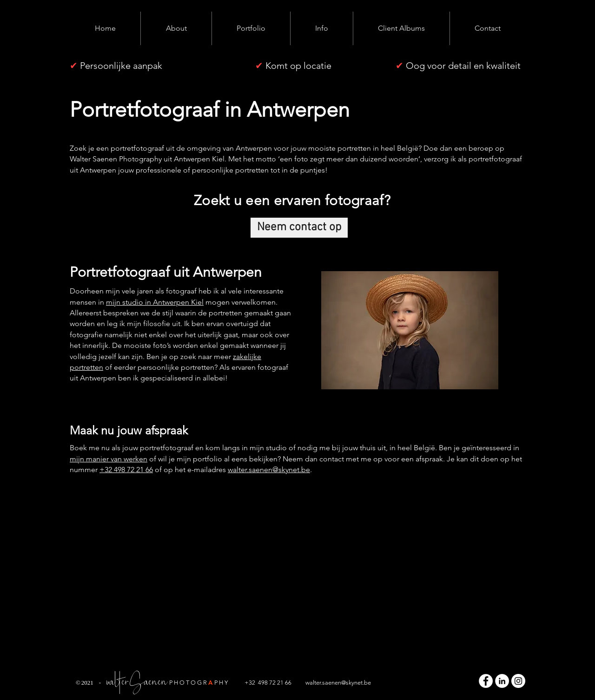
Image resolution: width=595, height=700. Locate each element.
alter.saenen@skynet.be (340, 683)
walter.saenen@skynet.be (269, 470)
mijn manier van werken (109, 459)
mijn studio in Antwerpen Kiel (155, 302)
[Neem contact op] (299, 228)
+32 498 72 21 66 (126, 470)
